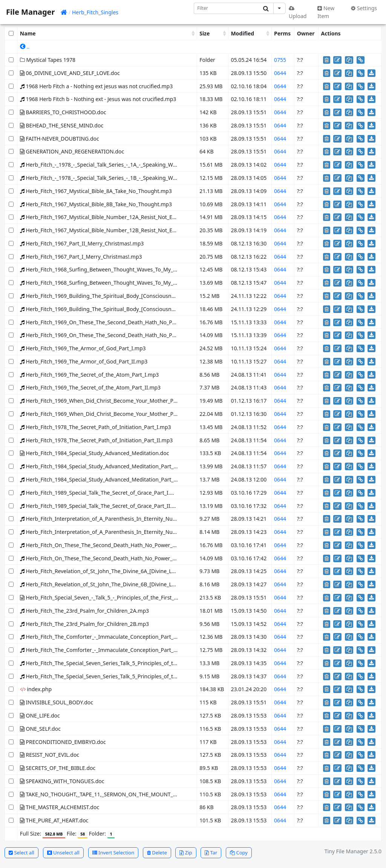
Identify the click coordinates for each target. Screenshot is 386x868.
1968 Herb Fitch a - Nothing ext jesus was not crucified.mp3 (96, 86)
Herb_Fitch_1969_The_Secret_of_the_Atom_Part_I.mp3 (89, 375)
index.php (36, 689)
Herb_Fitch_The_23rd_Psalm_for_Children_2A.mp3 (84, 611)
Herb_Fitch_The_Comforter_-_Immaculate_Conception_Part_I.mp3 (104, 637)
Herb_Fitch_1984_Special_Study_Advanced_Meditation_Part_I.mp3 (104, 466)
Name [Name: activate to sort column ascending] (28, 33)
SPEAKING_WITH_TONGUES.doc (62, 781)
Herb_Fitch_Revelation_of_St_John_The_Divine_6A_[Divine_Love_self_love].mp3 (119, 571)
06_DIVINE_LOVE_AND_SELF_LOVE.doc (70, 73)
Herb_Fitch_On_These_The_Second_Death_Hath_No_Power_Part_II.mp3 (111, 558)
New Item (326, 12)
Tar (211, 853)
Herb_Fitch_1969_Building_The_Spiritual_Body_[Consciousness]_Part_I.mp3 (115, 296)
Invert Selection (113, 853)
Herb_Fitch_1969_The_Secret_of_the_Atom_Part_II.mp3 (90, 387)
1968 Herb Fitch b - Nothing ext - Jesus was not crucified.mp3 (98, 99)
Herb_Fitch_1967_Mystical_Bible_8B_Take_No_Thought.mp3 (96, 204)
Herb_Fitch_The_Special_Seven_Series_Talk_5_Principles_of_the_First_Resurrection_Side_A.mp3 (139, 663)
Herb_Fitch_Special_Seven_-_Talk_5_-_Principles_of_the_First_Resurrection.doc (118, 597)
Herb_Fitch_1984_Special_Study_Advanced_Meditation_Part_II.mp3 (105, 479)
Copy (239, 853)
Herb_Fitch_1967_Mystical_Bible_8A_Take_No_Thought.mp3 (96, 191)
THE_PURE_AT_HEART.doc (54, 820)
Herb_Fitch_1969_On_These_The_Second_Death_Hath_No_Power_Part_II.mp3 (118, 335)
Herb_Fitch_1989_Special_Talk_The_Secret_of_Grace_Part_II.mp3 (101, 506)
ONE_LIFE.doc (40, 715)
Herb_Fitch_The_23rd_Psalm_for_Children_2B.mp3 (84, 624)
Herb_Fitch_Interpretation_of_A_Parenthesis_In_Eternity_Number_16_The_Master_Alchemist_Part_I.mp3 (151, 519)
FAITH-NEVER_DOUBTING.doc (60, 139)
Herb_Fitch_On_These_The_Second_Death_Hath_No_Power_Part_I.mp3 (110, 545)
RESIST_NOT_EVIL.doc (50, 755)
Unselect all (63, 853)
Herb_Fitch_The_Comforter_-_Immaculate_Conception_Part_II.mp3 (105, 650)
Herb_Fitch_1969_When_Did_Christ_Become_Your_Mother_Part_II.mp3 (110, 414)
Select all (21, 853)
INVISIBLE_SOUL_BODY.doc (57, 702)
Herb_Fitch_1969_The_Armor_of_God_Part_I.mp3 (83, 348)
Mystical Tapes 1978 (48, 60)
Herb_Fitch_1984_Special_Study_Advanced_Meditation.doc (95, 453)
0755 (280, 60)
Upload (298, 13)
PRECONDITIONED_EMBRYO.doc (63, 742)
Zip (186, 853)
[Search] (226, 8)
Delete (157, 853)
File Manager (30, 12)
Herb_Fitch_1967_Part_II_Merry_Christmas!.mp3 (82, 243)
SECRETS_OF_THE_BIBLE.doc (58, 768)
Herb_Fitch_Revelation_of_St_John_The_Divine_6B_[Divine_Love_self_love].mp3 (119, 584)
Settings (364, 8)
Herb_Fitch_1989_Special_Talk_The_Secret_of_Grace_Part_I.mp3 (100, 493)
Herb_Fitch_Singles (95, 12)
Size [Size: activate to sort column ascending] (204, 33)
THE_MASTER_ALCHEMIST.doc (60, 807)
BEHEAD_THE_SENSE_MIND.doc (62, 125)
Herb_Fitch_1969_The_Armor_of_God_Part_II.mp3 (84, 361)
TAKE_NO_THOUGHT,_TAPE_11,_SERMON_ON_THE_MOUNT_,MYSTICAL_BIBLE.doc (123, 794)
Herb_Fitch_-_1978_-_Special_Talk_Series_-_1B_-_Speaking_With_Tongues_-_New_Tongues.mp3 (138, 178)
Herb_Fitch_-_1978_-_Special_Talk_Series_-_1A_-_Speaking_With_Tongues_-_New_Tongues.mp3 (138, 165)
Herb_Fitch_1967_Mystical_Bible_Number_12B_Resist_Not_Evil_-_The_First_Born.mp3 (127, 230)
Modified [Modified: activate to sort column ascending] (242, 33)
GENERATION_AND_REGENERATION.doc (72, 151)
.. (25, 47)
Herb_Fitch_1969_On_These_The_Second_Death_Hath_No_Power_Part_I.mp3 (117, 322)
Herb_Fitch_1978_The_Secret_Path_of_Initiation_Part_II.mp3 (96, 440)
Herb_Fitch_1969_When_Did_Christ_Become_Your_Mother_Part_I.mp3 (109, 401)
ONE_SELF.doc (40, 729)
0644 (280, 73)
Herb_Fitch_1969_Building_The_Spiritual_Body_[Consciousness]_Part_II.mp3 (116, 309)
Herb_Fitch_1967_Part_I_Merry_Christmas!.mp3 (81, 257)
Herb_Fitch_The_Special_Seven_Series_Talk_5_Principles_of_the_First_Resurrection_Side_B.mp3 (139, 676)
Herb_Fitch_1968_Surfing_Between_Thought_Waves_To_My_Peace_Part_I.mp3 (119, 269)
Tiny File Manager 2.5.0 (353, 851)
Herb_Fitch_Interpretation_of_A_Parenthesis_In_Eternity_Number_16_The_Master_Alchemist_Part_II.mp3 (152, 532)
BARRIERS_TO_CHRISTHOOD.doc (63, 112)
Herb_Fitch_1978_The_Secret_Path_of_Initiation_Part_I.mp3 (96, 427)
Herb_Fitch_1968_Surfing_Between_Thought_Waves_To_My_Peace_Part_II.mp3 (119, 283)
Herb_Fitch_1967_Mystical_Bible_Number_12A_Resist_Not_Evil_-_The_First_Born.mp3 (127, 217)
